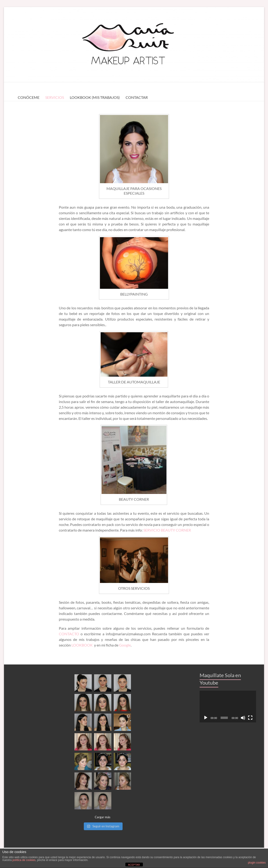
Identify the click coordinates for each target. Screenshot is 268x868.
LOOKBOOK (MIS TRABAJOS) (95, 97)
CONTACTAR (137, 97)
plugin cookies (257, 863)
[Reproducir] (206, 718)
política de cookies (24, 860)
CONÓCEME (29, 97)
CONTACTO (70, 634)
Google (125, 645)
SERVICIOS (55, 97)
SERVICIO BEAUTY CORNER (167, 530)
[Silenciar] (243, 718)
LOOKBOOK (82, 645)
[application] (228, 707)
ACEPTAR (134, 865)
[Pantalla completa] (250, 718)
